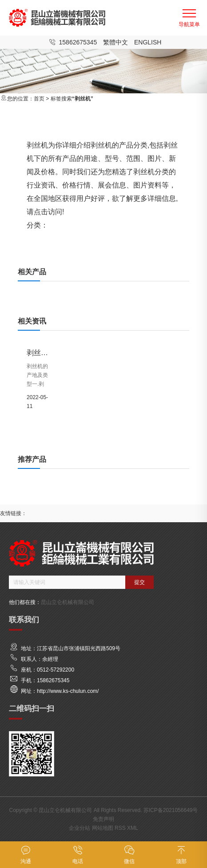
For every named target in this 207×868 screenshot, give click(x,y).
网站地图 (103, 828)
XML (133, 828)
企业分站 (80, 828)
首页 (39, 99)
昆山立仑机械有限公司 (68, 602)
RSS (120, 828)
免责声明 (103, 819)
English (148, 42)
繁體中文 (115, 42)
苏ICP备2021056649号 (171, 810)
